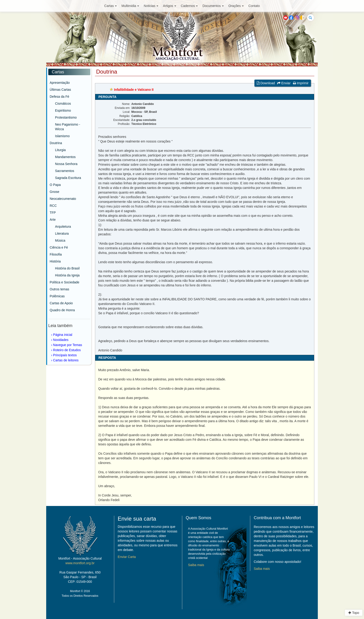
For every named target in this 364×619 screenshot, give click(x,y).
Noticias (151, 6)
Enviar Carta (127, 557)
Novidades (61, 340)
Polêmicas (57, 296)
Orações (236, 6)
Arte (53, 220)
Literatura (62, 233)
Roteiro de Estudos (67, 350)
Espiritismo (63, 110)
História (55, 261)
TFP (53, 213)
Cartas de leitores (66, 360)
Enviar (284, 83)
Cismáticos (63, 104)
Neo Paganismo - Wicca (68, 127)
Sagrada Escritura (68, 178)
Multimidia (130, 6)
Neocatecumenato (63, 199)
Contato (254, 6)
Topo (354, 613)
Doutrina (56, 143)
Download (266, 83)
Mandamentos (65, 157)
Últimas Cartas (60, 90)
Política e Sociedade (65, 282)
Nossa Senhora (66, 164)
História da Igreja (67, 275)
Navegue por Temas (68, 345)
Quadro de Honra (62, 310)
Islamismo (62, 136)
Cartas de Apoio (61, 303)
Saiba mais (196, 565)
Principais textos (65, 355)
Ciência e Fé (59, 247)
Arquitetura (63, 227)
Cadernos (189, 6)
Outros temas (59, 289)
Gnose (54, 192)
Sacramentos (65, 171)
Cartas (110, 6)
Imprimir (301, 83)
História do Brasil (67, 268)
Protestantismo (66, 117)
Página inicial (63, 335)
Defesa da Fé (59, 97)
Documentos (213, 6)
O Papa (55, 185)
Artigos (170, 6)
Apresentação (60, 83)
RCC (53, 206)
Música (60, 240)
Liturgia (60, 150)
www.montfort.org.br (80, 563)
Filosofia (56, 254)
